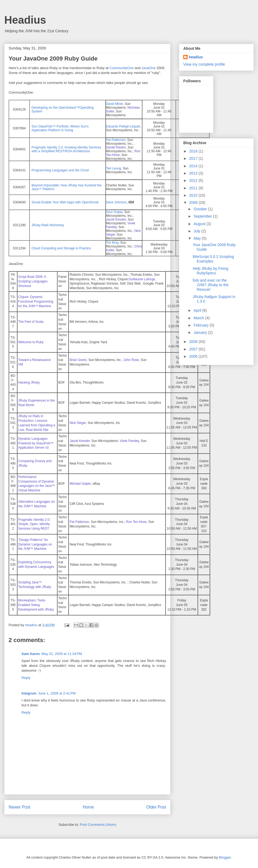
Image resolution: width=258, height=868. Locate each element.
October (201, 209)
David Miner (114, 104)
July (197, 231)
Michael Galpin (80, 484)
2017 (194, 158)
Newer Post (19, 807)
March (199, 318)
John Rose (131, 360)
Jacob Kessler (80, 441)
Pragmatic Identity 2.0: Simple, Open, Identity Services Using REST (34, 524)
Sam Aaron (31, 654)
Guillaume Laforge (142, 279)
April (198, 310)
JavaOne (149, 68)
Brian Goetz (78, 360)
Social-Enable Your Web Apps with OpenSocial (65, 202)
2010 (194, 195)
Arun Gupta (114, 212)
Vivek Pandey (129, 441)
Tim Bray (112, 243)
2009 (194, 203)
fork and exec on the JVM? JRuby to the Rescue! (211, 285)
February (202, 325)
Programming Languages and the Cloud (60, 170)
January (201, 332)
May (198, 238)
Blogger (225, 857)
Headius (25, 20)
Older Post (156, 807)
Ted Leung (113, 168)
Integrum (29, 693)
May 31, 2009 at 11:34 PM (62, 654)
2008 (194, 342)
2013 (194, 173)
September (203, 216)
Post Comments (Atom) (98, 825)
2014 (194, 166)
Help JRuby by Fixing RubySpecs (210, 271)
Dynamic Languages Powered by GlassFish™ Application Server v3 (36, 443)
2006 (194, 356)
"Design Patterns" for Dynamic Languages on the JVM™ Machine (35, 544)
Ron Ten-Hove (136, 522)
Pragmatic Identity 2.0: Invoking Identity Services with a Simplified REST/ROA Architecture (66, 149)
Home (88, 807)
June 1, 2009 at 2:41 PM (57, 693)
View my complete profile (204, 64)
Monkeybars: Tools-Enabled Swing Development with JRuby (36, 605)
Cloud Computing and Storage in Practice (61, 248)
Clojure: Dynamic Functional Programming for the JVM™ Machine (36, 302)
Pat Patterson (116, 140)
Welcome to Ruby (31, 342)
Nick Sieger (78, 423)
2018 (194, 151)
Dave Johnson (116, 202)
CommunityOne (121, 68)
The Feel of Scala (31, 322)
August (200, 224)
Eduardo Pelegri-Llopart (123, 126)
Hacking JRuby (29, 382)
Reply (26, 678)
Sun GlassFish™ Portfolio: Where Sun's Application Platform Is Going (60, 128)
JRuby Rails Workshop (48, 225)
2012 (194, 180)
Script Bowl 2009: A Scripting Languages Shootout (33, 281)
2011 (194, 188)
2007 (194, 349)
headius (196, 57)
